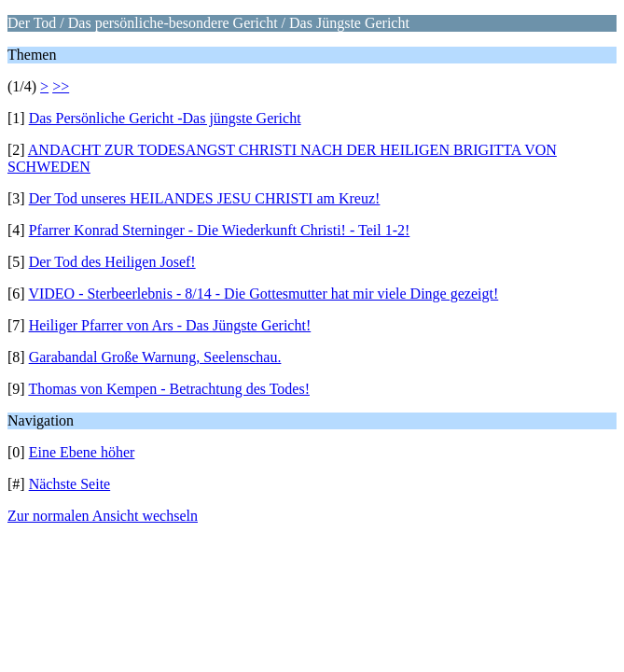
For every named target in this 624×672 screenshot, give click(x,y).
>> (61, 86)
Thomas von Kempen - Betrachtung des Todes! (169, 389)
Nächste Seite (70, 484)
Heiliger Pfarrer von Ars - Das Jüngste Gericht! (170, 325)
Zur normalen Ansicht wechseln (103, 516)
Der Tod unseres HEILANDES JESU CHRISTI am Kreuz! (205, 198)
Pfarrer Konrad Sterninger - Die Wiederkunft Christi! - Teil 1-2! (220, 230)
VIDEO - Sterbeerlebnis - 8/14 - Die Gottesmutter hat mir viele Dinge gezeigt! (263, 294)
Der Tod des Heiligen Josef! (112, 262)
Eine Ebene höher (82, 452)
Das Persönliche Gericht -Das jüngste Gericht (165, 118)
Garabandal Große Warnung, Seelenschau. (155, 357)
